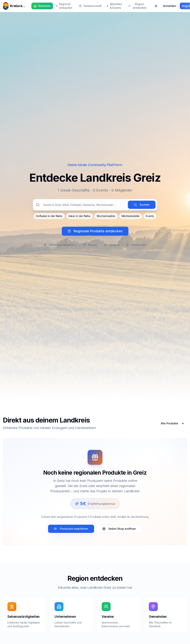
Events (150, 216)
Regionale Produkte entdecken (95, 231)
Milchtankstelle (131, 216)
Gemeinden (136, 245)
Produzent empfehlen (71, 529)
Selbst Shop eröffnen (119, 529)
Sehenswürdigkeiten (60, 245)
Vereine (112, 245)
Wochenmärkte (106, 216)
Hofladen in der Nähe (49, 216)
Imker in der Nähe (80, 216)
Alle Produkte (172, 423)
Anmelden (170, 6)
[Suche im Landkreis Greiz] (84, 205)
